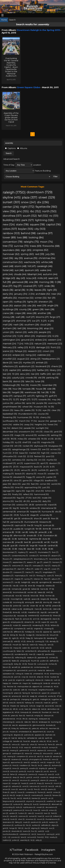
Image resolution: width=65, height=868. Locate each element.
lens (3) (51, 786)
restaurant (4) (44, 719)
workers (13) (44, 435)
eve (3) (52, 828)
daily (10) (47, 501)
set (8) (47, 542)
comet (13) (8, 446)
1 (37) (41, 286)
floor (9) (55, 518)
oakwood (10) (9, 498)
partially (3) (35, 762)
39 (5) (47, 625)
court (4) (50, 732)
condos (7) (34, 556)
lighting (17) (42, 396)
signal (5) (57, 632)
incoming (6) (19, 602)
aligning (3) (35, 828)
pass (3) (51, 774)
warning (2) (50, 834)
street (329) (47, 197)
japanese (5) (43, 658)
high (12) (45, 453)
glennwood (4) (39, 725)
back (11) (38, 467)
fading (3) (44, 828)
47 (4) (59, 696)
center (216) (11, 207)
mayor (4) (26, 683)
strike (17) (8, 396)
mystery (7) (23, 552)
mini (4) (56, 712)
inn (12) (42, 460)
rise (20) (35, 374)
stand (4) (20, 703)
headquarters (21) (51, 359)
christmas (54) (47, 258)
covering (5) (8, 664)
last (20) (7, 374)
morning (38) (46, 282)
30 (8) (18, 532)
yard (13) (58, 432)
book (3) (14, 819)
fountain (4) (47, 712)
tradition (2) (7, 840)
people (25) (45, 332)
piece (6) (7, 589)
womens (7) (8, 582)
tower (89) (9, 238)
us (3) (57, 774)
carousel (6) (53, 612)
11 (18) (53, 392)
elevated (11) (19, 477)
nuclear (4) (54, 677)
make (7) (7, 566)
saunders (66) (11, 250)
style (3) (13, 792)
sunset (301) (11, 202)
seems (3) (23, 789)
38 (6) (42, 596)
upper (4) (45, 693)
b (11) (52, 467)
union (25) (8, 332)
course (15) (43, 414)
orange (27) (9, 321)
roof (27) (30, 317)
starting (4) (33, 719)
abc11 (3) (40, 756)
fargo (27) (55, 317)
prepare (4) (55, 693)
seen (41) (53, 278)
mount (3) (41, 819)
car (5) (38, 622)
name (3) (45, 810)
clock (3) (6, 771)
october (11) (53, 474)
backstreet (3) (45, 804)
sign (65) (26, 250)
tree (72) (8, 246)
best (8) (28, 542)
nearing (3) (11, 756)
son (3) (5, 813)
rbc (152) (36, 211)
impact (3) (7, 783)
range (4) (35, 741)
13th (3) (21, 828)
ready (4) (33, 696)
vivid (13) (7, 449)
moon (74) (46, 242)
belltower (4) (25, 728)
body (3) (45, 747)
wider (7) (39, 569)
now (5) (39, 632)
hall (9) (6, 522)
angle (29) (53, 305)
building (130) (12, 220)
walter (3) (47, 765)
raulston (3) (53, 822)
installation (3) (25, 765)
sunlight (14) (42, 428)
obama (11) (31, 474)
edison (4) (36, 709)
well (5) (30, 629)
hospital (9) (35, 512)
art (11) (20, 463)
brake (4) (28, 674)
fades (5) (15, 661)
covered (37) (30, 286)
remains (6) (16, 589)
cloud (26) (46, 325)
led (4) (44, 709)
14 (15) (51, 407)
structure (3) (25, 780)
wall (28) (20, 317)
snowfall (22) (9, 359)
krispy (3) (40, 783)
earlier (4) (7, 696)
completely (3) (31, 792)
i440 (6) (50, 592)
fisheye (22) (21, 351)
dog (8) (6, 546)
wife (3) (58, 786)
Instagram (48, 850)
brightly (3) (43, 768)
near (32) (56, 294)
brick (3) (33, 750)
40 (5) (22, 638)
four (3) (34, 831)
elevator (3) (57, 756)
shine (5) (30, 641)
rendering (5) (38, 625)
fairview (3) (57, 795)
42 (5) (42, 648)
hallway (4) (29, 703)
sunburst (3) (18, 804)
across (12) (56, 449)
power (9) (7, 508)
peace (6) (56, 606)
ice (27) (36, 321)
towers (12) (36, 449)
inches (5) (53, 664)
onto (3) (44, 789)
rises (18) (7, 389)
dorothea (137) (12, 216)
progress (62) (40, 250)
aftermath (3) (57, 804)
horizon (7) (57, 562)
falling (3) (18, 822)
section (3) (7, 780)
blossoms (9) (45, 522)
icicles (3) (57, 792)
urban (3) (33, 744)
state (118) (22, 224)
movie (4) (14, 732)
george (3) (7, 753)
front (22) (56, 347)
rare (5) (50, 645)
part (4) (17, 677)
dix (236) (43, 202)
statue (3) (28, 753)
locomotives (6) (20, 592)
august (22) (23, 359)
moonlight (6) (17, 599)
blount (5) (54, 635)
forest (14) (53, 424)
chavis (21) (57, 366)
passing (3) (35, 780)
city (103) (40, 229)
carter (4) (7, 728)
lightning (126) (44, 220)
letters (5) (55, 625)
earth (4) (49, 738)
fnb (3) (28, 825)
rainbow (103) (11, 233)
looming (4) (56, 722)
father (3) (14, 774)
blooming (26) (35, 328)
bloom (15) (8, 410)
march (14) (24, 421)
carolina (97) (45, 233)
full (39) (7, 282)
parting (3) (24, 768)
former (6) (50, 596)
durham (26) (10, 328)
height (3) (6, 759)
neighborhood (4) (46, 690)
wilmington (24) (11, 340)
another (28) (44, 313)
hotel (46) (8, 270)
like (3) (23, 777)
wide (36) (50, 286)
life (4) (25, 719)
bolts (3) (19, 807)
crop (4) (25, 677)
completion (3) (22, 756)
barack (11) (20, 474)
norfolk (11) (43, 470)
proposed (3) (20, 801)
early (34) (8, 294)
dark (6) (39, 602)
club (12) (22, 456)
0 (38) (58, 282)
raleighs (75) (31, 242)
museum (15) (40, 407)
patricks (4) (29, 735)
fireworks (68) (51, 246)
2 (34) (32, 294)
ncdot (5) (17, 625)
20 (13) (58, 439)
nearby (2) (53, 837)
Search (9, 153)
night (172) (27, 207)
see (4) (15, 725)
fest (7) (47, 579)
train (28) (50, 309)
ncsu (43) (31, 278)
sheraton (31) (45, 302)
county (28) (25, 309)
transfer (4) (18, 741)
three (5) (57, 616)
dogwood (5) (56, 651)
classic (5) (7, 638)
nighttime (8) (35, 539)
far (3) (40, 765)
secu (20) (25, 374)
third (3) (15, 765)
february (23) (10, 347)
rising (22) (31, 355)
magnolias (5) (8, 619)
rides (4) (27, 722)
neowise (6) (22, 616)
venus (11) (26, 470)
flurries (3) (42, 792)
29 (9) (16, 515)
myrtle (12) (52, 460)
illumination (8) (50, 536)
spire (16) (31, 403)
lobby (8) (33, 532)
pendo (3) (7, 831)
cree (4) (58, 706)
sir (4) (5, 680)
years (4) (14, 716)
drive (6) (32, 586)
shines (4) (39, 680)
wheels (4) (42, 696)
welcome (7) (18, 566)
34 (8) (38, 549)
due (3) (27, 828)
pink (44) (8, 274)
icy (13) (18, 442)
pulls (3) (45, 822)
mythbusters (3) (29, 807)
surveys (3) (53, 747)
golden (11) (8, 470)
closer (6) (34, 606)
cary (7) (38, 572)
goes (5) (6, 622)
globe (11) (7, 467)
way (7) (47, 569)
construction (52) (13, 262)
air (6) (42, 606)
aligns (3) (55, 825)
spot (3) (6, 795)
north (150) (49, 211)
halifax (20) (43, 370)
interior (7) (38, 579)
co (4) (21, 709)
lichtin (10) (50, 491)
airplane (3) (42, 750)
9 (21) (5, 370)
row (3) (30, 789)
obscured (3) (48, 753)
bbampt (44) (35, 274)
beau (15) (19, 410)
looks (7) (7, 556)
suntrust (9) (49, 525)
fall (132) (43, 216)
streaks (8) (32, 536)
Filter (56, 177)
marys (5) (17, 648)
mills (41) (42, 278)
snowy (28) (9, 317)
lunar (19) (40, 381)
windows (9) (27, 518)
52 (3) (58, 762)
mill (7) (32, 576)
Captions (10, 148)
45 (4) (47, 677)
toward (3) (39, 813)
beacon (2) (41, 834)
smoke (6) (7, 586)
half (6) (48, 606)
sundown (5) (8, 654)
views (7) (33, 552)
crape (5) (40, 654)
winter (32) (41, 298)
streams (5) (29, 622)
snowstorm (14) (27, 432)
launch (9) (8, 529)
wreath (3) (40, 807)
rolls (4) (32, 706)
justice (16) (8, 403)
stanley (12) (32, 460)
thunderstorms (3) (53, 819)
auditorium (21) (27, 366)
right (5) (15, 638)
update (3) (13, 813)
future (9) (25, 515)
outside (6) (7, 602)
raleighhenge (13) (21, 449)
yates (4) (35, 728)
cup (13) (36, 442)
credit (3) (57, 753)
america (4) (16, 696)
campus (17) (20, 396)
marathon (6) (34, 612)
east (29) (42, 305)
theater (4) (15, 706)
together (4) (57, 699)
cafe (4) (24, 690)
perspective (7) (10, 569)
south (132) (30, 216)
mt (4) (19, 719)
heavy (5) (42, 645)
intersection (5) (42, 635)
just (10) (46, 487)
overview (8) (8, 542)
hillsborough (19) (11, 385)
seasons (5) (27, 625)
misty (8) (22, 549)
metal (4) (41, 670)
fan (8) (39, 529)
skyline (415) (12, 197)
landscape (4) (44, 722)
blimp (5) (14, 635)
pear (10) (7, 484)
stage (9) (34, 515)
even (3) (6, 774)
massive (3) (43, 774)
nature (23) (40, 344)
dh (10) (27, 501)
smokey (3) (37, 753)
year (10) (26, 484)
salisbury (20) (29, 370)
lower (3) (37, 810)
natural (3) (14, 816)
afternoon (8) (20, 536)
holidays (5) (30, 632)
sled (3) (49, 792)
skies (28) (32, 313)
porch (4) (32, 670)
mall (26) (8, 325)
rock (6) (6, 599)
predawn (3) (7, 804)
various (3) (16, 744)
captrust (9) (20, 525)
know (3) (29, 810)
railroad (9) (8, 518)
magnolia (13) (48, 442)
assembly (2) (25, 840)
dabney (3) (28, 804)
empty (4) (39, 716)
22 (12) (30, 456)
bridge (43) (9, 278)
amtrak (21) (42, 363)
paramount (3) (19, 810)
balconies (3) (35, 786)
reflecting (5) (20, 658)
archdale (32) (43, 294)
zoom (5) (35, 648)
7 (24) (20, 344)
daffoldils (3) (46, 825)
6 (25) (55, 336)
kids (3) (59, 801)
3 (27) (44, 321)
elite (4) (43, 741)
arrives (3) (6, 789)
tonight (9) (30, 529)
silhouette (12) (10, 456)
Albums (22, 148)
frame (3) (51, 744)
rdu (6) (15, 586)
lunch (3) (44, 786)
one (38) (33, 282)
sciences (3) (23, 816)
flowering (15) (9, 417)
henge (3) (13, 828)
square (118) (37, 224)
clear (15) (56, 410)
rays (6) (44, 612)
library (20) (55, 370)
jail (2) (58, 834)
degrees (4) (18, 735)
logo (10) (30, 491)
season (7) (31, 562)
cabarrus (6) (17, 609)
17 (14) (34, 421)
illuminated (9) (31, 522)
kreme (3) (49, 783)
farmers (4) (36, 693)
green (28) (38, 309)
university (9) (46, 515)
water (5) (26, 648)
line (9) (30, 525)
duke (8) (46, 539)
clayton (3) (25, 744)
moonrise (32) (26, 298)
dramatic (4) (50, 735)
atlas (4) (40, 677)
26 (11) (34, 470)
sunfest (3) (36, 825)
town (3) (15, 789)
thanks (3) (47, 759)
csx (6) (17, 582)
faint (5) (25, 645)
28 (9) (31, 505)
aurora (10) (36, 501)
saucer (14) (43, 421)
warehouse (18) (32, 392)
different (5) (19, 632)
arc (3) (51, 798)
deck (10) (16, 484)
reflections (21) (10, 366)
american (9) (23, 512)
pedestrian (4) (27, 667)
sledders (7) (8, 576)
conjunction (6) (9, 616)
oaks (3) (31, 813)
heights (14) (41, 424)
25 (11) (17, 470)
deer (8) (31, 549)
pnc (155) (23, 211)
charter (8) (24, 546)
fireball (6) (7, 612)
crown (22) (48, 351)
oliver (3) (21, 819)
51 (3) (21, 747)
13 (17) (34, 399)
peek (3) (33, 783)
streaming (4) (56, 674)
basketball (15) (10, 414)
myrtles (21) (29, 363)
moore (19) (35, 385)
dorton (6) (47, 609)
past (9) (46, 518)
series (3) (15, 780)
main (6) (57, 602)
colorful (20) (18, 378)
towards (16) (45, 399)
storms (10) (8, 501)
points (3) (22, 771)
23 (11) (16, 467)
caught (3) (7, 786)
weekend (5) (34, 616)
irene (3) (55, 759)
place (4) (18, 693)
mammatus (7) (21, 576)
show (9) (38, 518)
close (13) (48, 432)
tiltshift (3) (27, 798)
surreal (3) (33, 816)
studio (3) (48, 756)
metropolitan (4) (24, 687)
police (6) (17, 606)
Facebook (32, 850)
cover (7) (55, 569)
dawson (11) (55, 463)
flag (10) (21, 498)
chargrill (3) (7, 768)
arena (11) (41, 477)
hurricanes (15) (25, 417)
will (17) (31, 396)
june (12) (7, 460)
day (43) (21, 278)
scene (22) (8, 351)
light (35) (52, 290)
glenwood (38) (20, 282)
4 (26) (51, 321)
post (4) (12, 680)
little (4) (6, 706)
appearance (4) (25, 725)
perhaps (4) (15, 699)
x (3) (4, 756)
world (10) (56, 484)
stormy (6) (48, 602)
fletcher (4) (12, 687)
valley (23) (23, 347)
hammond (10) (41, 494)
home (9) (24, 508)
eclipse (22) (19, 355)
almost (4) (55, 683)
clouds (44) (20, 274)
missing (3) (14, 750)
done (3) (53, 771)
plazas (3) (53, 780)
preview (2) (16, 837)
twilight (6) (26, 582)
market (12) (34, 453)
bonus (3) (14, 771)
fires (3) (37, 789)
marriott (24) (9, 344)
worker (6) (32, 592)
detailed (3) (7, 777)
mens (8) (7, 549)
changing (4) (26, 699)
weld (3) (41, 831)
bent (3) (6, 750)
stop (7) (28, 566)
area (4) (12, 703)
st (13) (51, 439)
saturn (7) (56, 579)
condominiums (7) (20, 556)
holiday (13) (8, 442)
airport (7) (56, 556)
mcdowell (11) (9, 463)
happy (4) (7, 683)
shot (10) (40, 491)
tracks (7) (30, 572)
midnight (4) (45, 699)
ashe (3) (59, 744)
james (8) (43, 532)
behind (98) (28, 233)
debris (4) (50, 670)
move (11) (42, 474)
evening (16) (55, 403)
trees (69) (36, 246)
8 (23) (32, 347)
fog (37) (18, 286)
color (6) (23, 586)
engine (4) (20, 680)
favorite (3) (7, 747)
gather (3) (52, 768)
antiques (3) (23, 774)
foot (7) (55, 552)
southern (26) (32, 325)
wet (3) (43, 762)
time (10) (19, 487)
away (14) (29, 424)
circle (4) (6, 716)
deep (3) (16, 777)
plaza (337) (30, 197)
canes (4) (19, 722)
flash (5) (19, 619)
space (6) (35, 599)
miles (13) (22, 439)
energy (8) (8, 536)
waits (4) (16, 690)
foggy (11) (31, 477)
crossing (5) (49, 629)
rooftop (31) (20, 302)
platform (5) (8, 629)
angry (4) (6, 738)
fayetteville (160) (46, 207)
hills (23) (29, 344)
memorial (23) (55, 344)
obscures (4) (8, 677)
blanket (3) (36, 798)
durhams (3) (56, 765)
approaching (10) (33, 487)
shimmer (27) (24, 321)
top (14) (7, 428)
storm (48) (21, 266)
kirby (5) (18, 664)
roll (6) (24, 612)
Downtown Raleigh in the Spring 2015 (38, 30)
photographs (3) (36, 759)
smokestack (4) (25, 732)
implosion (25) (44, 336)
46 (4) (56, 687)
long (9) (38, 525)
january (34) (21, 294)
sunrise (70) (21, 246)
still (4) (5, 703)
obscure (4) (49, 716)
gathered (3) (24, 750)
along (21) (35, 359)
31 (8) (40, 536)
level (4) (32, 677)
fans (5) (22, 635)
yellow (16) (20, 403)
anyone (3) (30, 801)
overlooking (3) (37, 795)
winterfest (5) (31, 651)
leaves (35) (40, 290)
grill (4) (54, 703)
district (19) (19, 381)
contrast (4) (48, 687)
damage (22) (43, 347)
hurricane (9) (48, 512)
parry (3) (44, 798)
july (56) (50, 254)
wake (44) (46, 270)
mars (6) (38, 609)
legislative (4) (8, 712)
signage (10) (9, 491)
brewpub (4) (26, 712)
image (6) (40, 586)
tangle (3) (20, 795)
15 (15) (39, 410)
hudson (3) (22, 813)
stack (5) (56, 619)
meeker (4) (17, 683)
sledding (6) (28, 609)
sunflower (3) (20, 825)
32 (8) (14, 539)
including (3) (8, 810)
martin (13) (8, 435)
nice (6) (18, 596)
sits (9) (58, 512)
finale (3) (6, 792)
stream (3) (7, 744)
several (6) (7, 592)
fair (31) (52, 298)
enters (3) (53, 810)
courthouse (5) (9, 651)
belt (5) (6, 635)
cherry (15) (45, 417)
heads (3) (25, 783)
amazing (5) (25, 661)
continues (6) (8, 596)
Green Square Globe (28, 87)
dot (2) (34, 834)
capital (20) (15, 370)
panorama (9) (17, 522)
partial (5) (7, 661)
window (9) (35, 508)
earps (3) (27, 747)
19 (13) (44, 439)
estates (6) (50, 586)
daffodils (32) (10, 298)
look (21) (18, 363)
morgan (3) (16, 783)
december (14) (10, 432)
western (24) (55, 340)
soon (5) (54, 622)
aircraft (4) (16, 667)
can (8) (25, 532)
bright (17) (25, 399)
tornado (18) (29, 389)
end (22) (7, 355)
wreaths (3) (33, 768)
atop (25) (49, 328)
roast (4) (47, 703)
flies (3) (34, 765)
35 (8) (44, 549)
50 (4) (49, 741)
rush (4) (57, 680)
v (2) (9, 837)
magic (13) (19, 435)
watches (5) (8, 632)
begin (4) (40, 706)
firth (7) (58, 576)
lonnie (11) (8, 477)
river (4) (6, 699)
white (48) (47, 262)
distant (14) (17, 428)
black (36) (8, 290)
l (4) (4, 687)
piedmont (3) (36, 822)
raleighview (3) (55, 777)
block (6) (34, 596)
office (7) (29, 569)
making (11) (8, 474)
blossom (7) (8, 579)
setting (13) (56, 435)
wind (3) (25, 786)
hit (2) (32, 840)
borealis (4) (51, 725)
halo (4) (28, 709)
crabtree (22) (44, 355)
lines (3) (15, 747)
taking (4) (24, 706)
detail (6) (7, 609)
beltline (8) (23, 539)
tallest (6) (35, 589)
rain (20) (56, 374)
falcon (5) (7, 667)
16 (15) (36, 417)
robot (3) (6, 819)
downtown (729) (40, 192)
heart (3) (41, 816)
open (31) (8, 302)
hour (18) (17, 389)
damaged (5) (46, 619)
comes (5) (53, 658)
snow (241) (29, 202)
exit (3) (19, 798)
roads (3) (26, 822)
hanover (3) (42, 744)
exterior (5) (7, 648)
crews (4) (39, 703)
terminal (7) (45, 556)
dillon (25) (30, 336)
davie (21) (8, 363)
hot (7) (48, 566)
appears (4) (39, 735)
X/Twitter (16, 850)
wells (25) (33, 332)
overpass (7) (38, 566)
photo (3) (32, 756)
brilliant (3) (57, 816)
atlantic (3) (44, 780)
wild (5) (17, 641)
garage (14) (56, 421)
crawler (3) (44, 777)
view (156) (9, 211)
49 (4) (17, 712)
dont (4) (25, 696)
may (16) (56, 399)
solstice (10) (22, 505)
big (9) (16, 508)
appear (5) (48, 632)
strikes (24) (41, 340)
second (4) (49, 706)
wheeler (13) (34, 439)
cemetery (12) (19, 460)
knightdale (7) (49, 572)
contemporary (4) (41, 667)
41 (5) (23, 641)
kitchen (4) (7, 709)
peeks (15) (30, 410)
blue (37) (8, 286)
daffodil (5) (54, 661)
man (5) (32, 654)
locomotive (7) (56, 559)
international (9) (49, 508)
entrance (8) (8, 532)
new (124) (9, 224)
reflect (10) (28, 494)
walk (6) (27, 599)
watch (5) (34, 645)
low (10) (19, 501)
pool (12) (50, 456)
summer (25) (10, 336)
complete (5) (20, 629)
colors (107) (10, 229)
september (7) (19, 562)
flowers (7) (8, 559)
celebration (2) (25, 834)
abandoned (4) (9, 719)
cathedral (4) (32, 738)
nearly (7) (56, 566)
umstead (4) (38, 674)
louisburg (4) (37, 683)
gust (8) (14, 546)
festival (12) (40, 456)
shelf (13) (27, 442)
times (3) (16, 768)
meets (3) (48, 795)
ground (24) (28, 340)
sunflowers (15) (10, 421)
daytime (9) (8, 525)
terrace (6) (7, 606)
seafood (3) (36, 747)
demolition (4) (53, 709)
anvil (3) (36, 777)
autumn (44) (50, 274)
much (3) (31, 771)
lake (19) (30, 381)
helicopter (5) (40, 638)
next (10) (7, 494)
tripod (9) (52, 505)
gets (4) (36, 699)
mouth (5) (17, 645)
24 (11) (46, 467)
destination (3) (8, 822)
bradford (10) (51, 481)
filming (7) (41, 576)
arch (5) (36, 619)
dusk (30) (8, 306)
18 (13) (14, 439)
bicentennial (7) (10, 552)
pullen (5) (44, 661)
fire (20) (7, 378)
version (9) (8, 515)
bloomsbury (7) (41, 559)
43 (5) (24, 664)
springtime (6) (45, 582)
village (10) (39, 481)
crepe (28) (20, 313)
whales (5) (7, 645)
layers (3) (6, 762)
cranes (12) (56, 453)
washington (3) (18, 753)
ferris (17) (7, 399)
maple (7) (19, 579)
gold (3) (29, 777)
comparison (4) (9, 670)
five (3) (13, 798)
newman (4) (54, 728)
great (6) (26, 589)
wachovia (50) (32, 262)
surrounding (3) (9, 807)
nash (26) (18, 325)
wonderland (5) (21, 654)
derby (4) (22, 738)
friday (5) (29, 638)
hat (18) (45, 392)
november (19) (49, 385)
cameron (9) (41, 505)
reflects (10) (8, 487)
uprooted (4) (22, 670)
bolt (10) (37, 498)
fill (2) (47, 837)
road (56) (8, 258)
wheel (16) (27, 407)
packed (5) (50, 654)
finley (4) (15, 728)
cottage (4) (7, 741)
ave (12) (46, 449)
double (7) (8, 572)
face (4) (22, 716)
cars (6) (26, 606)
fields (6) (54, 599)
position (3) (7, 765)
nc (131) (54, 216)
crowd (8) (57, 529)
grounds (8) (38, 542)
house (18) (41, 389)
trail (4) (14, 738)
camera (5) (7, 625)
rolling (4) (19, 674)
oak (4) (41, 738)
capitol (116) (54, 224)
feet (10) (35, 484)
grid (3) (5, 828)
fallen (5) (20, 651)
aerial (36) (20, 290)
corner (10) (45, 484)
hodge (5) (30, 635)
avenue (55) (31, 258)
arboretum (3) (8, 825)
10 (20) (16, 374)
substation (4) (9, 674)
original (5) (38, 629)
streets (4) (36, 712)
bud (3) (36, 804)
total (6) (26, 596)
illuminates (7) (44, 552)
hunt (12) (7, 453)
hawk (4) (30, 716)
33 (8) (15, 549)
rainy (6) (35, 582)
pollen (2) (16, 840)
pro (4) (6, 732)
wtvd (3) (25, 759)
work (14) (7, 424)
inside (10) (47, 498)
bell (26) (22, 328)
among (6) (30, 602)
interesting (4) (9, 722)
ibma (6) (16, 612)
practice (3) (33, 774)
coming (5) (40, 641)
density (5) (54, 641)
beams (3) (52, 789)
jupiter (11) (51, 477)
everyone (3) (40, 801)
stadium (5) (32, 658)
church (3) (57, 783)
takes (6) (41, 592)
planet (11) (8, 481)
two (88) (22, 238)
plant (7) (47, 562)
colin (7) (50, 576)
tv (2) (5, 837)
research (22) (35, 351)
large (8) (34, 546)
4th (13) (18, 446)
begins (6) (45, 599)
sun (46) (19, 270)
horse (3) (21, 792)
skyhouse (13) (41, 446)
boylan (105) (26, 229)
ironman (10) (9, 505)
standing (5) (52, 638)
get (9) (17, 518)
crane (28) (8, 313)
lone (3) (6, 816)
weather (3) (51, 801)
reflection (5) (8, 658)
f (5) (47, 641)
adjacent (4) (37, 687)
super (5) (45, 622)
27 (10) (29, 498)
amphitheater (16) (12, 407)
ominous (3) (52, 750)
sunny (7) (29, 579)
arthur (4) (44, 728)
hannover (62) (11, 254)
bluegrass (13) (55, 446)
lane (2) (23, 837)
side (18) (51, 389)
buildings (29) (10, 309)
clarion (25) (21, 332)
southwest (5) (46, 616)
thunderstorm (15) (27, 414)
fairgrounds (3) (8, 801)
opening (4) (8, 735)
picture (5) (27, 619)
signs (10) (20, 491)
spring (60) (27, 254)
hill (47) (32, 266)
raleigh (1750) (14, 192)
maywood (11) (26, 467)
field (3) (54, 813)
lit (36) (30, 290)
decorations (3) (51, 807)
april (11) (44, 463)
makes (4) (49, 680)
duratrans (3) (16, 759)
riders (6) (57, 609)
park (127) (28, 220)
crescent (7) (19, 572)
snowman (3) (31, 819)
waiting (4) (30, 680)
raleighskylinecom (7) (23, 559)
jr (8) (50, 532)
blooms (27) (42, 317)
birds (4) (47, 683)
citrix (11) (18, 481)
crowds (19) (31, 378)
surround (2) (32, 837)
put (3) (46, 771)
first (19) (25, 385)
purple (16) (42, 403)
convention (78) (13, 242)
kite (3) (12, 795)
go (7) (40, 562)
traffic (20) (46, 374)
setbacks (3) (16, 786)
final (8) (54, 542)
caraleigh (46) (45, 266)
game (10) (28, 481)
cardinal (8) (53, 546)
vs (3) (47, 831)
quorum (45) (32, 270)
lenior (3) (6, 798)
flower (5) (32, 664)
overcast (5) (8, 641)
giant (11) (54, 470)
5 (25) (20, 336)
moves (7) (7, 562)
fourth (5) (35, 661)
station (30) (20, 306)
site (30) (32, 306)
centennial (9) (9, 512)
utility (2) (39, 840)
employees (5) (17, 622)
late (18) (7, 392)
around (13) (31, 435)
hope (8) (43, 546)
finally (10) (17, 494)
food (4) (26, 741)
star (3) (55, 741)
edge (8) (7, 539)
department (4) (39, 732)
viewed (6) (57, 582)
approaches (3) (17, 762)
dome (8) (47, 529)
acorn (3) (49, 816)
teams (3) (26, 831)
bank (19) (7, 381)
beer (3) (47, 813)
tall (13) (6, 439)
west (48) (8, 266)
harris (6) (44, 589)
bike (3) (27, 795)
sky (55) (19, 258)
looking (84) (36, 237)
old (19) (42, 378)
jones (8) (19, 542)
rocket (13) (28, 446)
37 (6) (52, 589)
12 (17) (16, 399)
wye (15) (46, 410)
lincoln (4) (7, 725)
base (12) (24, 453)
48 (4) (15, 709)
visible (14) (18, 424)
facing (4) (26, 693)
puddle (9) (18, 529)
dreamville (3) (17, 831)
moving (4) (33, 690)
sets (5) (48, 648)
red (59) (40, 254)
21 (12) (15, 453)
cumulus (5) (42, 664)
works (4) (52, 696)
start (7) (21, 569)
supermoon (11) (32, 463)
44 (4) (46, 674)
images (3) (51, 762)
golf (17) (53, 396)
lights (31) (32, 302)
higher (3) (39, 771)
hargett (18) (18, 392)
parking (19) (52, 378)
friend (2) (40, 837)
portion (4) (7, 690)
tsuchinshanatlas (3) (11, 834)
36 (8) (51, 549)
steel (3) (27, 762)
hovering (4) (8, 693)
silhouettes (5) (44, 651)
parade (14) (29, 428)
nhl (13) (39, 432)
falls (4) (35, 722)
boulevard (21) (43, 366)
